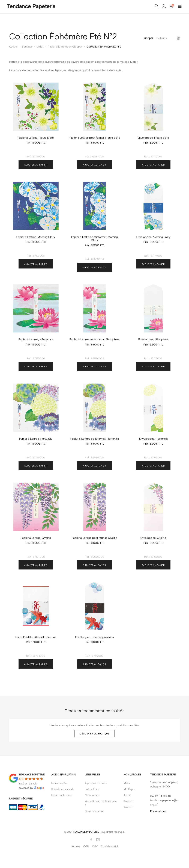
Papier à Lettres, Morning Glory (36, 237)
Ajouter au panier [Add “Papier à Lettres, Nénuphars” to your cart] (36, 367)
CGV (95, 846)
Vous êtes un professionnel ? (101, 803)
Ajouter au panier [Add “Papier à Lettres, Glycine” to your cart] (36, 565)
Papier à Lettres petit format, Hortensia (94, 439)
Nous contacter (94, 811)
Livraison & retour (62, 795)
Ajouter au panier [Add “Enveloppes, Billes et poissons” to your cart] (94, 664)
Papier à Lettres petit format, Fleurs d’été (94, 138)
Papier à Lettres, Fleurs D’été (36, 138)
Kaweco (129, 801)
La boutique (92, 789)
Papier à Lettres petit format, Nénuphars (94, 339)
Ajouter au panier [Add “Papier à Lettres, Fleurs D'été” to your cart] (36, 165)
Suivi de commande (63, 789)
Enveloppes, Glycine (153, 538)
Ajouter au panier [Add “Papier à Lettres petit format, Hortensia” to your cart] (94, 466)
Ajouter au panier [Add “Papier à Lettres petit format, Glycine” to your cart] (94, 565)
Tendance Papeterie (31, 6)
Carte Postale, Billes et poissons (36, 637)
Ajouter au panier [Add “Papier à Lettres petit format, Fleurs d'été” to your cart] (94, 165)
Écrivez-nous (158, 811)
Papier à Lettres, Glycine (36, 538)
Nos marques (93, 795)
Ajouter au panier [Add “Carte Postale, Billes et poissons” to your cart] (36, 664)
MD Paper (130, 789)
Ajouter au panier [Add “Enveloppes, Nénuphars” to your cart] (153, 367)
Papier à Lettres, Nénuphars (36, 339)
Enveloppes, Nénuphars (153, 339)
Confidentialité (109, 846)
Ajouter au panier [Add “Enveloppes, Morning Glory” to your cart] (153, 264)
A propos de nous (96, 783)
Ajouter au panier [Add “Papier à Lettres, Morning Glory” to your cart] (36, 264)
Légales (76, 846)
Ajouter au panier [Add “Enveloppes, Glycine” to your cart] (153, 565)
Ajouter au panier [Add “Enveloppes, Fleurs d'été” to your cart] (153, 165)
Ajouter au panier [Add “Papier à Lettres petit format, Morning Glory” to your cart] (94, 267)
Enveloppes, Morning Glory (153, 237)
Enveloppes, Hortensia (153, 439)
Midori (127, 783)
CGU (86, 846)
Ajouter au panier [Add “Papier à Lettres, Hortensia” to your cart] (36, 466)
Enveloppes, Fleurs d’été (153, 138)
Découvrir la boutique (94, 734)
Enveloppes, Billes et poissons (94, 637)
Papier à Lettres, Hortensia (36, 439)
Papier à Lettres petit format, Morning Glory (94, 239)
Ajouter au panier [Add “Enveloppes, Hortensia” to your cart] (153, 466)
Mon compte (59, 783)
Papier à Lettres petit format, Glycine (94, 538)
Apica (127, 795)
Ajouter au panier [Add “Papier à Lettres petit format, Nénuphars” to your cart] (94, 367)
